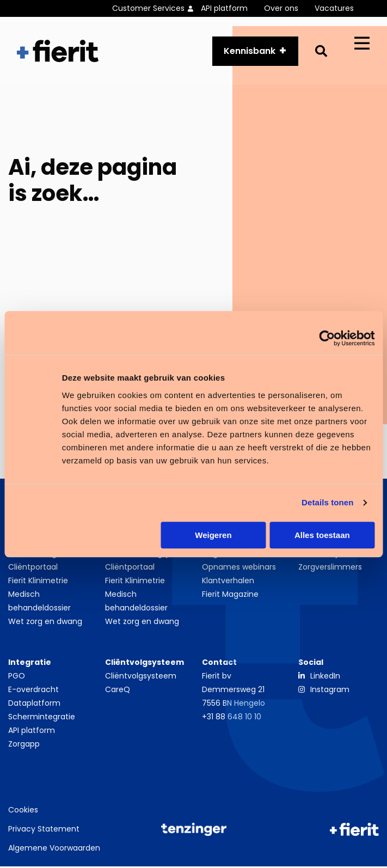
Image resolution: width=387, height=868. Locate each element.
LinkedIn (325, 677)
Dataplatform (34, 705)
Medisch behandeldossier (39, 603)
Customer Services (148, 8)
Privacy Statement (44, 830)
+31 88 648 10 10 (232, 718)
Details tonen (327, 502)
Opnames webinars (239, 569)
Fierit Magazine (230, 596)
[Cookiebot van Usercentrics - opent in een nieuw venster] (327, 338)
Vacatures (334, 8)
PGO (17, 677)
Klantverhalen (228, 582)
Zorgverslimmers (330, 569)
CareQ (118, 691)
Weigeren (213, 535)
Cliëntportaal (33, 569)
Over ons (281, 8)
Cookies (23, 811)
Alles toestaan (322, 535)
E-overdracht (33, 691)
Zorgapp (24, 745)
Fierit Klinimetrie (38, 582)
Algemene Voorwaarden (54, 849)
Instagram (330, 691)
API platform (224, 8)
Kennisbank (250, 51)
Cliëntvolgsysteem (141, 677)
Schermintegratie (42, 718)
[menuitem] (156, 8)
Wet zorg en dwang (45, 623)
